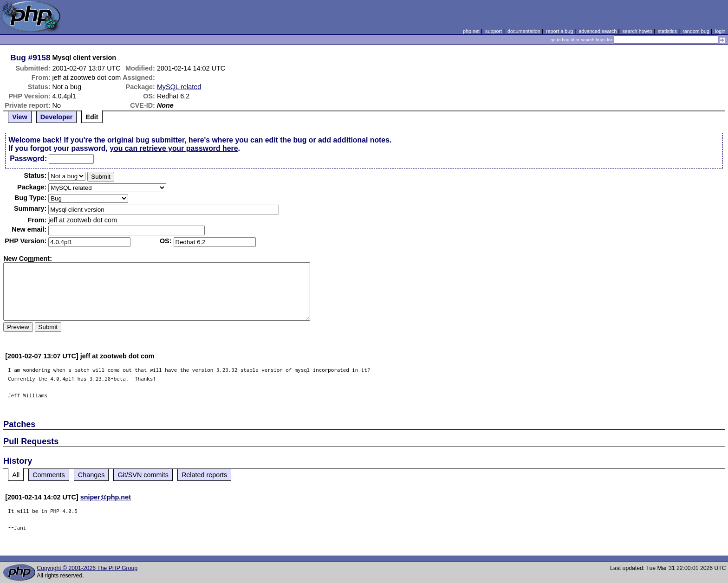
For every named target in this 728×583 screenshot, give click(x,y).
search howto (637, 31)
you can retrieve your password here (174, 148)
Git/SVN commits (143, 475)
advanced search (598, 31)
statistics (667, 31)
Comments (49, 475)
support (494, 31)
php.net (471, 31)
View (20, 117)
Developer (57, 117)
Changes (91, 475)
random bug (696, 31)
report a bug (559, 31)
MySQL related (179, 87)
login (720, 31)
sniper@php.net (106, 497)
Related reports (204, 475)
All (16, 475)
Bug (18, 58)
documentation (524, 31)
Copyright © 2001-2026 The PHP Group (87, 568)
